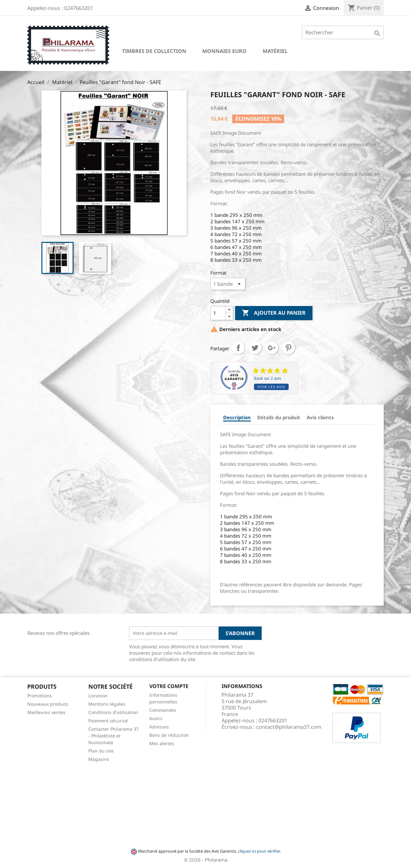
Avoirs (156, 718)
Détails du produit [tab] (279, 417)
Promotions (39, 696)
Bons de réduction (169, 735)
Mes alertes (162, 743)
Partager (238, 348)
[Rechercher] (343, 32)
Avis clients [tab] (320, 417)
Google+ (272, 348)
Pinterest (288, 348)
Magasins (99, 759)
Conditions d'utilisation (113, 712)
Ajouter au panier (274, 313)
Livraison (98, 696)
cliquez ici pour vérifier (259, 851)
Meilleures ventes (46, 712)
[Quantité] (218, 313)
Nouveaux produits (48, 704)
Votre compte (169, 686)
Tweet (255, 348)
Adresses (159, 727)
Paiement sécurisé (108, 721)
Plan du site (101, 751)
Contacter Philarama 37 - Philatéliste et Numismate (114, 736)
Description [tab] (237, 417)
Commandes (163, 710)
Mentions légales (107, 704)
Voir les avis (271, 387)
